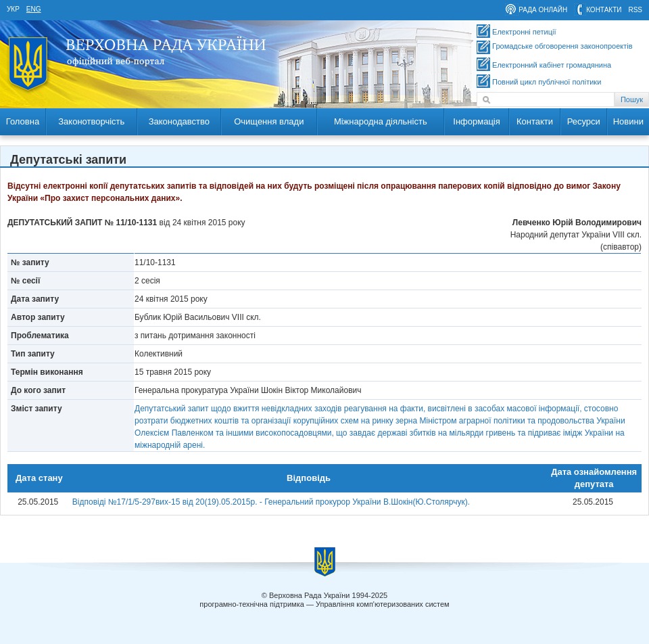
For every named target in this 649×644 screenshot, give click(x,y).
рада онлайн (543, 10)
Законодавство (179, 121)
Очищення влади (269, 121)
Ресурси (584, 121)
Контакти (535, 121)
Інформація (477, 121)
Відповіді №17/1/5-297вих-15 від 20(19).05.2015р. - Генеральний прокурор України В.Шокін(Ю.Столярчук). (271, 502)
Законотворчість (91, 121)
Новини (628, 121)
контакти (604, 10)
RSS (635, 10)
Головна (23, 121)
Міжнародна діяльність (381, 121)
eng (34, 9)
